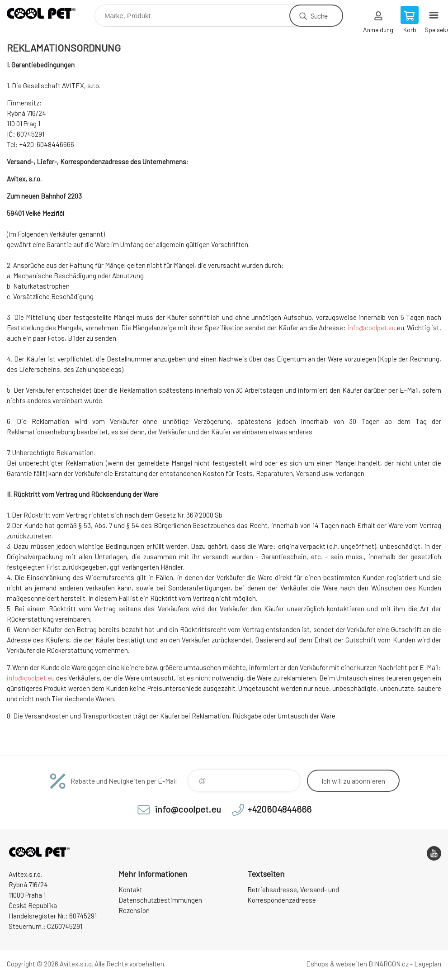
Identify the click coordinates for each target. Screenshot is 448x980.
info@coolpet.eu (372, 328)
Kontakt (130, 890)
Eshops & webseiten (337, 964)
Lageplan (428, 964)
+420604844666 (279, 809)
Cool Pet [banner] (47, 13)
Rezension (134, 910)
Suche (319, 16)
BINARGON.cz (389, 964)
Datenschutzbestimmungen (160, 900)
